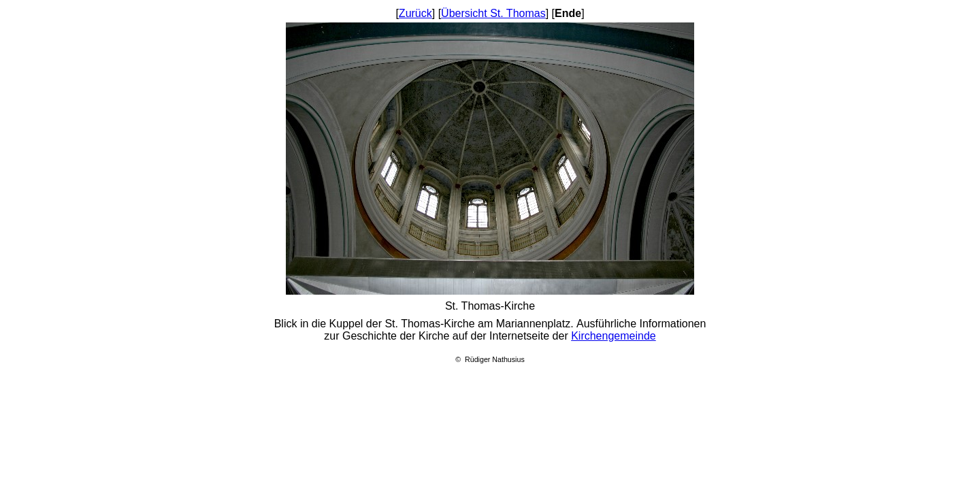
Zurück (415, 13)
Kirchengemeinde (614, 336)
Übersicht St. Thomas (493, 13)
